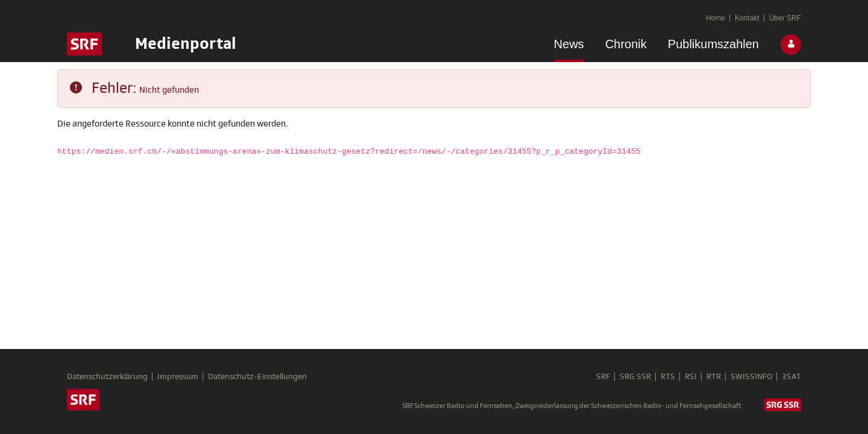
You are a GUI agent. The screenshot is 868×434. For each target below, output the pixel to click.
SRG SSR (635, 377)
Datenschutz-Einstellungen (257, 377)
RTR (714, 377)
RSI (691, 377)
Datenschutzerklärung (107, 377)
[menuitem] (569, 46)
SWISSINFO (751, 377)
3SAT (791, 377)
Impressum (178, 377)
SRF (603, 377)
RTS (668, 377)
